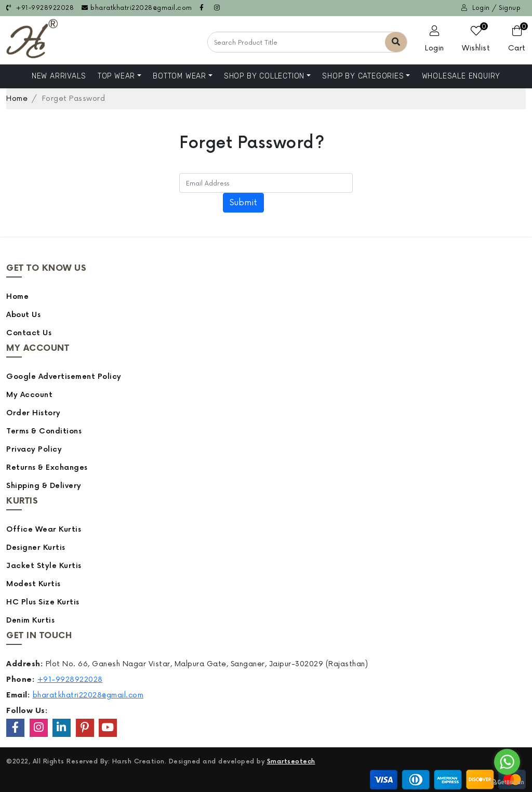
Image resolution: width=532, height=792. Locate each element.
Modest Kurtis (34, 584)
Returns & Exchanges (47, 467)
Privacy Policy (34, 449)
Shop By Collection (264, 76)
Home (17, 98)
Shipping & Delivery (44, 486)
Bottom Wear (179, 76)
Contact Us (29, 333)
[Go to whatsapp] (507, 762)
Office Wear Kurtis (44, 529)
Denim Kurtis (30, 620)
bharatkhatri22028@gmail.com (137, 8)
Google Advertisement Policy (64, 377)
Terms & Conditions (44, 431)
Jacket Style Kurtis (44, 566)
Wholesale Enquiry (461, 76)
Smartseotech (291, 762)
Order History (34, 413)
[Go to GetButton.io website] (507, 782)
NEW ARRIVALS (59, 76)
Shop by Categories (363, 76)
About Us (23, 315)
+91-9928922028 (40, 8)
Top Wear (116, 76)
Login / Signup (491, 8)
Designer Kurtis (36, 547)
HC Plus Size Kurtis (43, 602)
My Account (29, 395)
